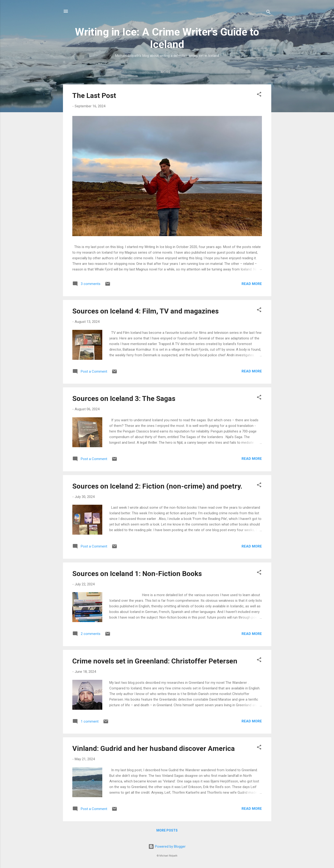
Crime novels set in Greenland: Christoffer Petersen (155, 662)
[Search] (268, 13)
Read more (252, 285)
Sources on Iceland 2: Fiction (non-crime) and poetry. (157, 487)
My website (176, 72)
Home (152, 72)
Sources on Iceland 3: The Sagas (124, 399)
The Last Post (94, 96)
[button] (259, 96)
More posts (167, 831)
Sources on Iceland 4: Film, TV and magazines (145, 312)
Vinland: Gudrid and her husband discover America (154, 749)
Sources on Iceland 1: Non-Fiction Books (137, 574)
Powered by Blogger (167, 847)
